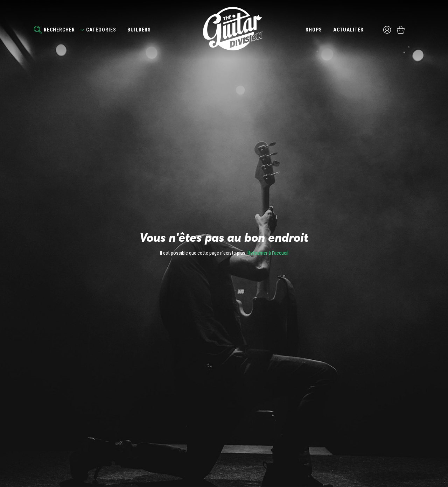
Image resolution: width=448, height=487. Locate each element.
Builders (139, 30)
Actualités (348, 30)
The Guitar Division (224, 29)
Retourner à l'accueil (268, 253)
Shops (313, 30)
